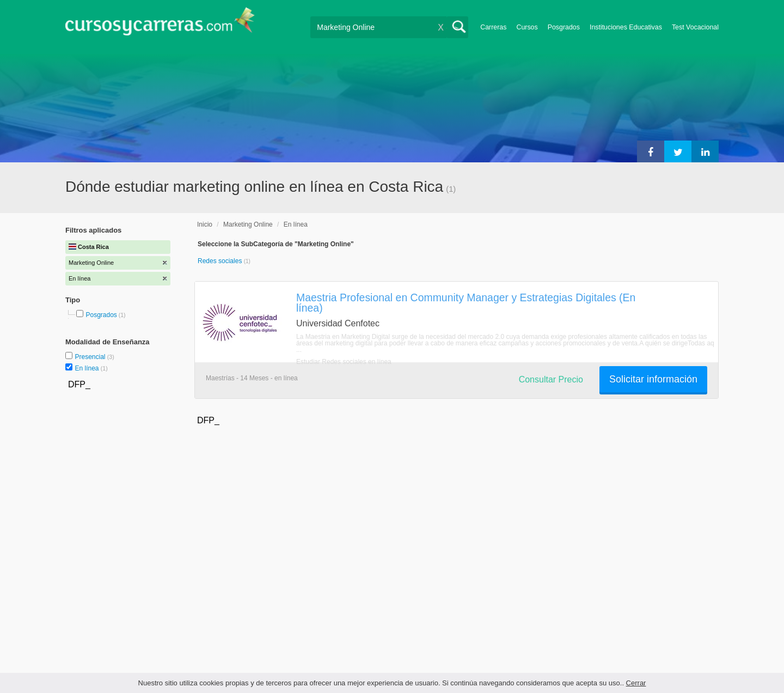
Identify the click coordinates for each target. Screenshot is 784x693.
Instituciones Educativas (626, 27)
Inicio (205, 224)
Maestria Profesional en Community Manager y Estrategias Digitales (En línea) (466, 303)
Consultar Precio (551, 379)
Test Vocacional (695, 27)
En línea (87, 368)
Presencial (91, 357)
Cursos (527, 27)
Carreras (493, 27)
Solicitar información (653, 379)
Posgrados (564, 27)
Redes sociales (221, 261)
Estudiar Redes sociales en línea (344, 362)
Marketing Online (248, 224)
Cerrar (636, 683)
